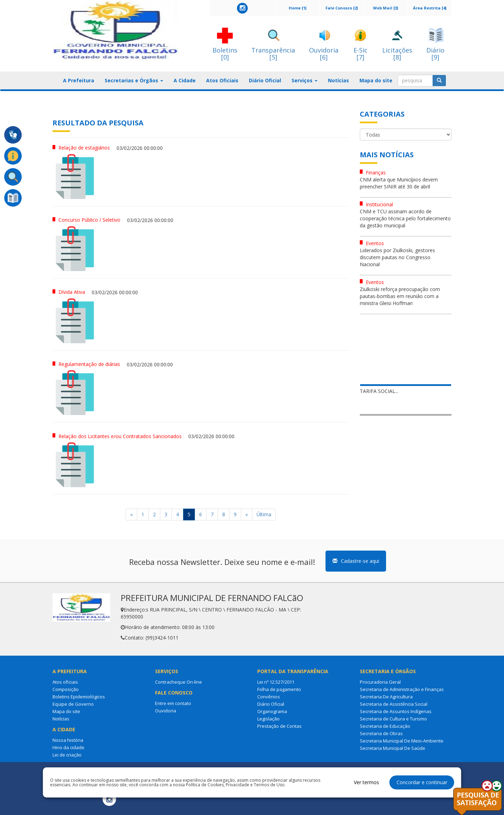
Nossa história (68, 740)
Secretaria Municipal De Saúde (393, 748)
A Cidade (185, 80)
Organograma (272, 711)
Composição (66, 689)
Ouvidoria (166, 711)
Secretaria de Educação (385, 726)
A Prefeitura (79, 80)
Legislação (268, 719)
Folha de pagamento (279, 689)
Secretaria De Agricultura (386, 697)
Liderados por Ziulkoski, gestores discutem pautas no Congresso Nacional (397, 257)
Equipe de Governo (73, 704)
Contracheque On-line (178, 682)
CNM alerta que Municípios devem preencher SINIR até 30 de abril (399, 183)
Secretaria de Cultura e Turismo (393, 719)
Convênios (269, 697)
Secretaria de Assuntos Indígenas (396, 711)
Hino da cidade (68, 747)
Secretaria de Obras (381, 733)
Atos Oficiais (222, 80)
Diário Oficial (265, 80)
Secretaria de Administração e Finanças (402, 689)
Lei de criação (67, 755)
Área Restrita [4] (430, 8)
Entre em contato (173, 703)
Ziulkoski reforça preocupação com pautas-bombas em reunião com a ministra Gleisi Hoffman (400, 296)
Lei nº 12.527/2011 (276, 682)
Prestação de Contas (279, 726)
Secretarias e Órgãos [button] (134, 80)
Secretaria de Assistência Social (394, 704)
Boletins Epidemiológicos (79, 697)
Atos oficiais (65, 682)
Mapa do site (376, 80)
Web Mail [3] (386, 8)
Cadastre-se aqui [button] (356, 561)
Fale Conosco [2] (342, 8)
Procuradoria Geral (380, 682)
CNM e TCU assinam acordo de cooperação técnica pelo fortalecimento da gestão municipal (405, 218)
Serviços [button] (304, 80)
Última (264, 514)
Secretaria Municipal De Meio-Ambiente (402, 741)
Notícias (338, 80)
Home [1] (297, 8)
